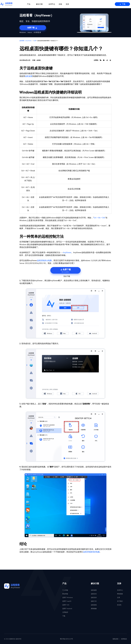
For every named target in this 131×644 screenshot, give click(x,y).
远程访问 (94, 594)
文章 (35, 41)
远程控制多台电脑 (44, 260)
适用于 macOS (67, 601)
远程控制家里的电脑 (91, 552)
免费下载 (32, 28)
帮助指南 (120, 594)
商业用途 (65, 594)
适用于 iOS (66, 605)
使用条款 (124, 639)
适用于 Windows (68, 597)
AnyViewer (67, 252)
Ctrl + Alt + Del (99, 218)
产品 (29, 4)
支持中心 (120, 590)
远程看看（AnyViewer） (26, 41)
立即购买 (65, 612)
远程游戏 (94, 605)
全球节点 (52, 4)
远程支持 (94, 597)
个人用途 (65, 590)
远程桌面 (29, 76)
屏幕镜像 (94, 609)
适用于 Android (67, 609)
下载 (122, 4)
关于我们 (120, 601)
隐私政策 (116, 639)
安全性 (119, 605)
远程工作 (94, 601)
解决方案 (39, 4)
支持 (67, 4)
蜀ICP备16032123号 (66, 639)
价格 (60, 4)
